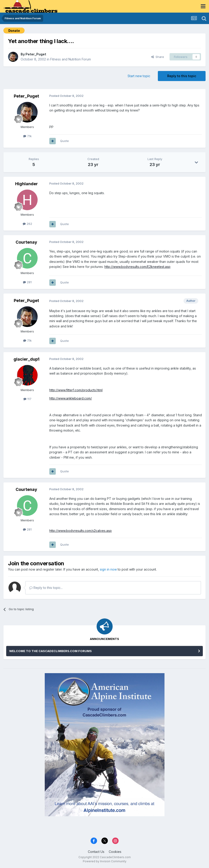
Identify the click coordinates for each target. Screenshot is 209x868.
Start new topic (139, 76)
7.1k (27, 136)
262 (27, 224)
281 (27, 282)
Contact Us (96, 852)
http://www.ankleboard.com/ (71, 398)
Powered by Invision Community (105, 861)
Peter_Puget (36, 54)
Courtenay (26, 242)
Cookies (115, 852)
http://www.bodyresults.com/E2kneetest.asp (137, 267)
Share (158, 57)
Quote (64, 141)
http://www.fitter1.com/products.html (76, 390)
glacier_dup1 (26, 359)
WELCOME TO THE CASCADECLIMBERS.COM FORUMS (50, 651)
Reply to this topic (182, 76)
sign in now (108, 569)
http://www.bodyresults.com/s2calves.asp (81, 531)
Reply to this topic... (46, 588)
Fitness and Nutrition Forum (71, 59)
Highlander (26, 184)
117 (27, 399)
